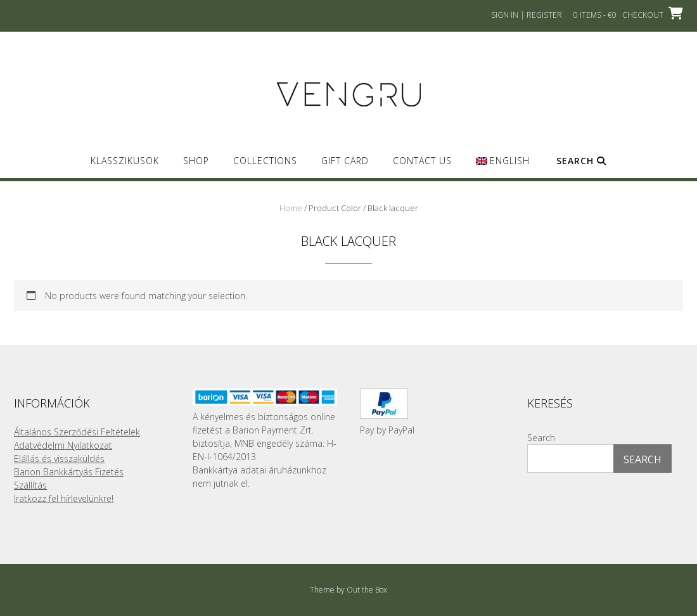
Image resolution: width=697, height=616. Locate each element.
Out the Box (367, 590)
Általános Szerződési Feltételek (77, 432)
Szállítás (30, 485)
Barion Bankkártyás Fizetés (69, 472)
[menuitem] (503, 166)
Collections (265, 161)
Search (581, 161)
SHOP (196, 161)
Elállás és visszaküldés (59, 459)
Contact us (422, 161)
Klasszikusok (125, 161)
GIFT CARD (345, 161)
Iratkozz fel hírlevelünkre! (64, 498)
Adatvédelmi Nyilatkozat (63, 445)
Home (291, 208)
